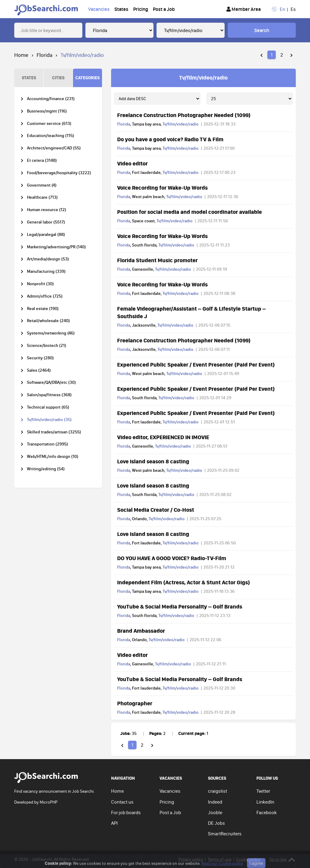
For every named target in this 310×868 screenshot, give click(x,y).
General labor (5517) (46, 222)
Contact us (122, 802)
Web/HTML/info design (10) (53, 457)
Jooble (215, 812)
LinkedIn (265, 802)
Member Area (244, 9)
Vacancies (99, 9)
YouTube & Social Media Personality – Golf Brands (180, 606)
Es (293, 9)
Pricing (141, 9)
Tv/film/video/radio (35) (49, 420)
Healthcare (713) (42, 197)
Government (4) (42, 185)
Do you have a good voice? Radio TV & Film (170, 139)
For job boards (126, 812)
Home (21, 55)
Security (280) (40, 358)
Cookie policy (248, 859)
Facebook (267, 812)
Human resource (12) (47, 210)
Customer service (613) (49, 124)
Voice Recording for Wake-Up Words (162, 188)
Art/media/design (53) (48, 259)
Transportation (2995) (48, 444)
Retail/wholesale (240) (48, 321)
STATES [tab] (29, 78)
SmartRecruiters (225, 834)
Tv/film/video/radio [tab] (203, 77)
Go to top (282, 859)
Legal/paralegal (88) (46, 235)
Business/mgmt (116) (47, 111)
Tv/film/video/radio (181, 124)
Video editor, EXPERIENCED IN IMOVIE (163, 437)
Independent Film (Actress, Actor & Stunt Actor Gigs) (184, 582)
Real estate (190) (43, 309)
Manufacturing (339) (46, 271)
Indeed (215, 802)
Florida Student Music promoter (157, 260)
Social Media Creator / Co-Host (156, 510)
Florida (45, 55)
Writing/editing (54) (46, 469)
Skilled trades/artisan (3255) (54, 432)
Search (262, 30)
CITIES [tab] (58, 78)
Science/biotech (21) (47, 346)
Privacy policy (191, 859)
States (121, 9)
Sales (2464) (39, 370)
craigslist (218, 791)
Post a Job (164, 9)
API (114, 823)
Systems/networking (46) (51, 333)
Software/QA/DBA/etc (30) (51, 382)
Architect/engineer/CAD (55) (54, 148)
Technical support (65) (48, 407)
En (282, 9)
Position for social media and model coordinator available (190, 212)
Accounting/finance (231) (51, 99)
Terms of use (219, 859)
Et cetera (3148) (42, 160)
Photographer (135, 703)
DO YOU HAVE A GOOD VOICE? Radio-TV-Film (172, 558)
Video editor (132, 163)
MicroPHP (49, 802)
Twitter (263, 791)
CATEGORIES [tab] (87, 78)
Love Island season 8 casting (153, 461)
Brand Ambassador (141, 631)
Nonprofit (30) (40, 284)
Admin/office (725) (45, 296)
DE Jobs (216, 823)
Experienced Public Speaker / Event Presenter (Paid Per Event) (196, 364)
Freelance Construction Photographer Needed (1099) (184, 115)
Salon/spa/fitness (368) (49, 395)
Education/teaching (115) (51, 136)
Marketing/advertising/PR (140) (56, 247)
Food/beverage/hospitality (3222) (59, 173)
